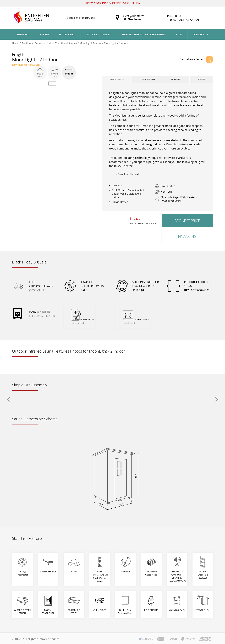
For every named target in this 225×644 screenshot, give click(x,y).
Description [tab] (117, 81)
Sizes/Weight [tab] (148, 81)
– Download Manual (127, 177)
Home (15, 43)
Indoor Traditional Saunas (62, 43)
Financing (187, 239)
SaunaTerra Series (192, 59)
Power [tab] (202, 81)
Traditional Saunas (32, 43)
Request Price (187, 224)
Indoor (69, 73)
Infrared (23, 34)
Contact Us (200, 34)
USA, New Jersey (131, 19)
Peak (40, 73)
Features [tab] (177, 81)
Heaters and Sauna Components (144, 34)
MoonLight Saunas (90, 43)
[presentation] (9, 399)
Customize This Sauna (146, 315)
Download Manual (93, 315)
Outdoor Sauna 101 (99, 34)
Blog (179, 34)
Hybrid (44, 34)
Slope (54, 73)
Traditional (67, 34)
